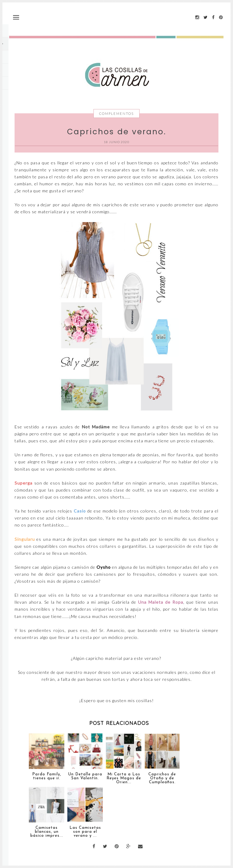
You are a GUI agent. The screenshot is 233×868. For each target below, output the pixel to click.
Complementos (116, 113)
